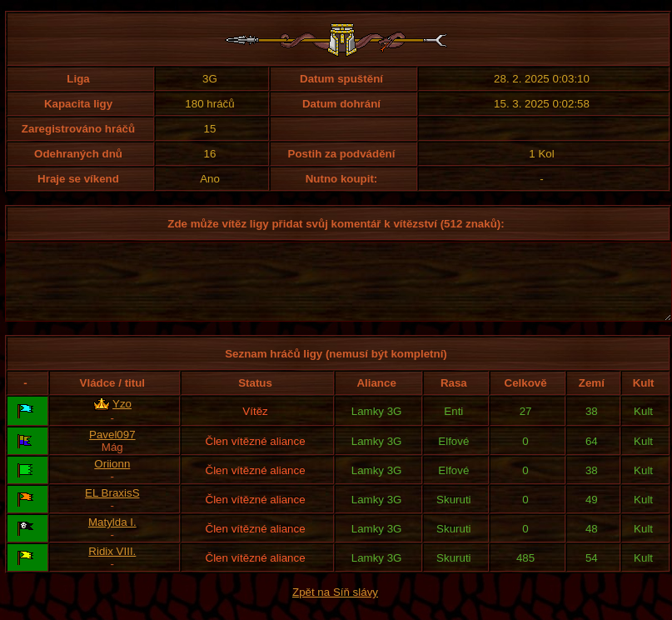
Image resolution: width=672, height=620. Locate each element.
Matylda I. (112, 537)
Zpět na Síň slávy (335, 607)
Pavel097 (112, 450)
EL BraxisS (112, 508)
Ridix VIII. (112, 566)
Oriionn (112, 479)
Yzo (122, 419)
